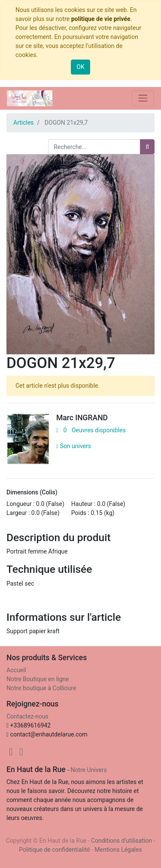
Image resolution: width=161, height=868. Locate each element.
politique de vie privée (101, 19)
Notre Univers (88, 770)
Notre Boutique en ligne (38, 679)
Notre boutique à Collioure (41, 688)
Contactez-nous (27, 716)
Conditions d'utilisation (122, 841)
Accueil (16, 670)
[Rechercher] (147, 147)
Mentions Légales (118, 850)
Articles (24, 123)
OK (80, 67)
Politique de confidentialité (54, 850)
